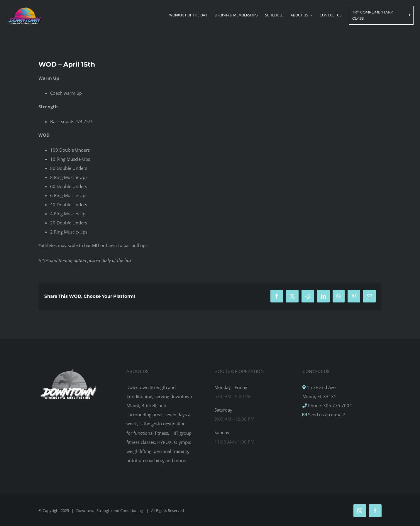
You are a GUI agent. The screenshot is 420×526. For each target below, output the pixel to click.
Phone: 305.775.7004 (329, 405)
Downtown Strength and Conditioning (110, 510)
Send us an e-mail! (326, 415)
